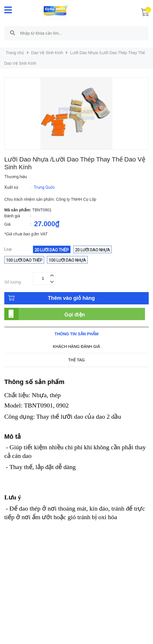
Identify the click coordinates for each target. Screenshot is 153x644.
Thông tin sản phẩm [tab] (76, 334)
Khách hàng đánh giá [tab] (77, 346)
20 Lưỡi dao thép (52, 250)
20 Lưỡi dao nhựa (93, 250)
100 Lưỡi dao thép (24, 260)
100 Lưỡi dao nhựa (67, 260)
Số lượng (13, 282)
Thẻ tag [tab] (76, 360)
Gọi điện (75, 315)
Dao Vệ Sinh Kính (47, 53)
